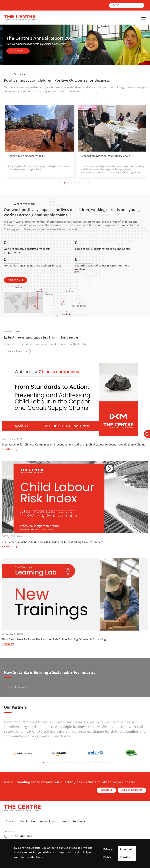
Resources (79, 822)
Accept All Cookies (126, 853)
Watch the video (17, 688)
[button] (61, 58)
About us (11, 822)
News (66, 822)
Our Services (28, 822)
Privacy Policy (108, 853)
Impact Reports (49, 822)
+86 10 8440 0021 (21, 836)
